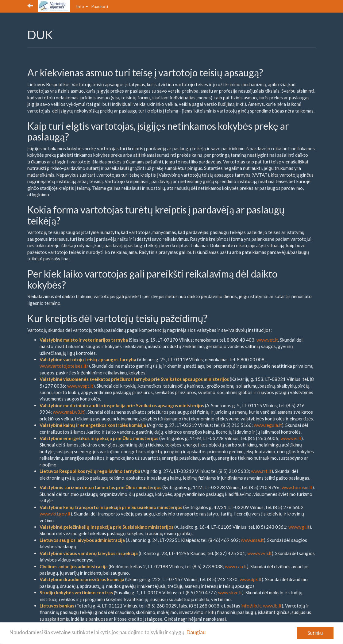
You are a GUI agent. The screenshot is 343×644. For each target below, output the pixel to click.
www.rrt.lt (261, 471)
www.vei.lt (291, 438)
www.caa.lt (236, 566)
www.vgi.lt (299, 527)
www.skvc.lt (230, 592)
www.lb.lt (272, 606)
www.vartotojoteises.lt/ (64, 366)
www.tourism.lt (297, 487)
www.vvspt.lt (80, 386)
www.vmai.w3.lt (68, 412)
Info (82, 6)
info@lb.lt (251, 606)
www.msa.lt (252, 540)
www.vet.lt (267, 340)
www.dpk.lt (251, 579)
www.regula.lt (268, 425)
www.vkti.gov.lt (55, 514)
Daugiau (196, 632)
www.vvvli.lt (260, 553)
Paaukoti (100, 6)
